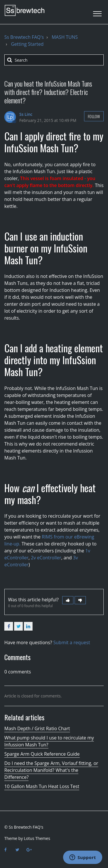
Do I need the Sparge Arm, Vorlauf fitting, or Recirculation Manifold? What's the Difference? (51, 770)
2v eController (46, 558)
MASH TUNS (65, 37)
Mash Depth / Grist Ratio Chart (37, 728)
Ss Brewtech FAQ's (24, 37)
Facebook (9, 626)
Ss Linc (26, 114)
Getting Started (27, 44)
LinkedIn (28, 626)
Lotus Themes (37, 838)
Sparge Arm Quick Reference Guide (42, 754)
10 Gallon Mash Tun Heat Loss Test (42, 786)
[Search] (54, 60)
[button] (97, 12)
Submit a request (72, 642)
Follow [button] (94, 116)
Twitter (18, 626)
